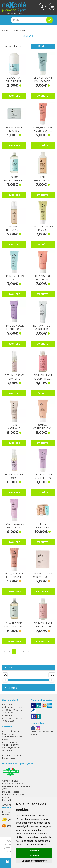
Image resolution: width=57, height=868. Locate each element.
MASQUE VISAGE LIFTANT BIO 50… (14, 328)
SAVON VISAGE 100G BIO (14, 129)
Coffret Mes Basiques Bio (43, 526)
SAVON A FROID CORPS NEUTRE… (43, 575)
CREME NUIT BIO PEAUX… (14, 278)
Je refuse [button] (34, 856)
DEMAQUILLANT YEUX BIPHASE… (43, 377)
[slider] (5, 680)
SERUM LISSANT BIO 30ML (14, 377)
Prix (8, 668)
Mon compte (9, 758)
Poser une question (12, 755)
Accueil (5, 30)
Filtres (43, 46)
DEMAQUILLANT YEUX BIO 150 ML (43, 625)
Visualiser (14, 592)
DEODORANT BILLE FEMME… (14, 80)
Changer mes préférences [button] (34, 861)
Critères (11, 688)
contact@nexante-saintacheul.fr (12, 749)
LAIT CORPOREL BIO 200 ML (43, 278)
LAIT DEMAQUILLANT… (43, 179)
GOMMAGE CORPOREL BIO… (43, 427)
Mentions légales (11, 792)
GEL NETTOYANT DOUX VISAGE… (43, 80)
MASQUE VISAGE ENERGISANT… (14, 575)
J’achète (14, 96)
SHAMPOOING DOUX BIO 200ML (14, 625)
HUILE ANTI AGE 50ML (14, 476)
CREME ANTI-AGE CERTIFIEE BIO (43, 476)
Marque (16, 30)
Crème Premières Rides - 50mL (14, 526)
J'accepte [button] (34, 851)
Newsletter (36, 734)
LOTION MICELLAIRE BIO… (14, 179)
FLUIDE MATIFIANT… (14, 427)
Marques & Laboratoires (43, 732)
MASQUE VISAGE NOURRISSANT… (43, 129)
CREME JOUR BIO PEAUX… (43, 228)
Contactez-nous (10, 781)
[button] (14, 46)
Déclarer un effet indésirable (16, 786)
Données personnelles (13, 794)
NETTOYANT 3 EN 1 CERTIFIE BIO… (43, 328)
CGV (4, 789)
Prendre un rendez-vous (14, 784)
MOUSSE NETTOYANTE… (14, 228)
